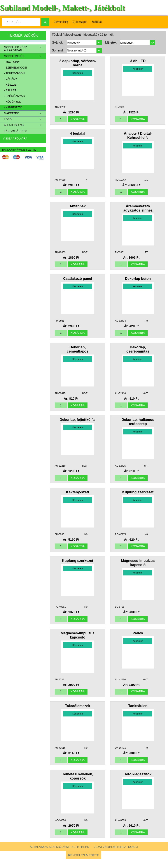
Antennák (78, 208)
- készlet (11, 85)
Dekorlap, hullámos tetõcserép (138, 426)
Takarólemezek (78, 713)
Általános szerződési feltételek (59, 856)
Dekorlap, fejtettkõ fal (78, 423)
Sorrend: (58, 50)
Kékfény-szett (78, 497)
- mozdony (12, 62)
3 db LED (138, 61)
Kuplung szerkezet (138, 497)
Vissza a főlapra (15, 139)
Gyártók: (58, 42)
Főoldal (57, 35)
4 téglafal (78, 134)
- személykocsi (15, 68)
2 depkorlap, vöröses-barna (78, 63)
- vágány (10, 79)
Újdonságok (80, 22)
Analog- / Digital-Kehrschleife (138, 136)
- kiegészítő (13, 108)
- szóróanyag (14, 96)
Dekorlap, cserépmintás (138, 352)
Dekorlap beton (138, 281)
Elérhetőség (61, 22)
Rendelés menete (84, 864)
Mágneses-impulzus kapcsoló (138, 568)
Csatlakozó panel (78, 281)
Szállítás (97, 22)
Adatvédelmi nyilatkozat (116, 856)
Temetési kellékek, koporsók (78, 784)
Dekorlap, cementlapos (78, 352)
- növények (12, 102)
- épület (10, 90)
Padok (138, 639)
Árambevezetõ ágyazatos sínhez (138, 210)
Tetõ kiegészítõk (138, 782)
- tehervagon (14, 73)
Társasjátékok (16, 131)
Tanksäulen (138, 713)
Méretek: (111, 42)
